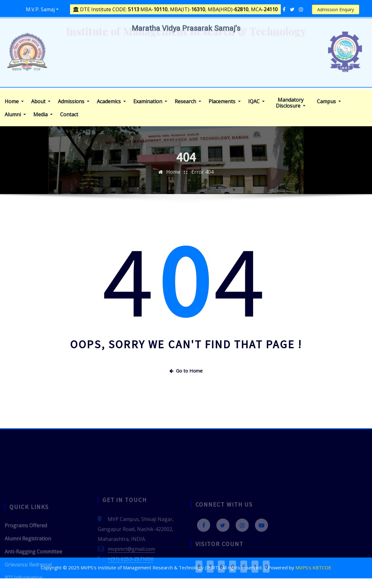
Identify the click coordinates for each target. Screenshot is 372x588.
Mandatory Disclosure (291, 103)
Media (43, 115)
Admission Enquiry (336, 9)
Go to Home (186, 371)
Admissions (74, 102)
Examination (150, 102)
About (41, 102)
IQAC (256, 102)
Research (188, 102)
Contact (69, 115)
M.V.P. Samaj (40, 9)
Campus (329, 102)
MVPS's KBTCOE (313, 567)
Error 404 (202, 178)
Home (14, 102)
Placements (224, 102)
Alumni (15, 115)
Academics (111, 102)
